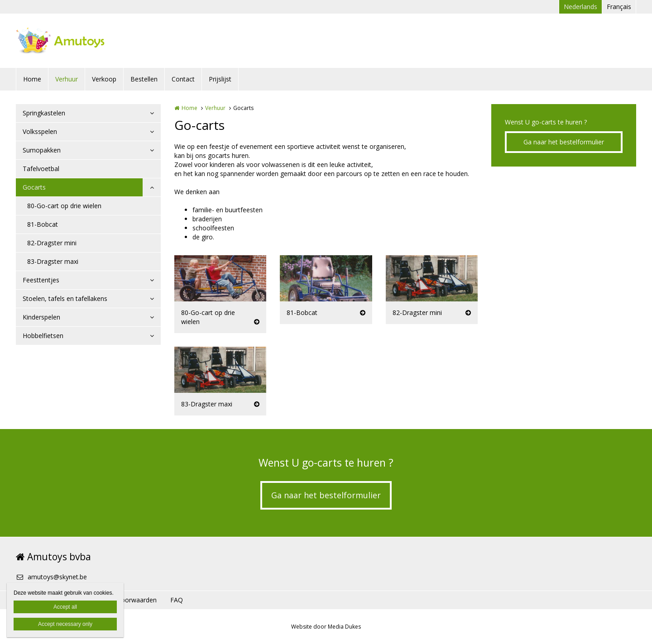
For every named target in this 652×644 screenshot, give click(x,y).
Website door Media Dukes (326, 627)
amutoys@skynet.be (51, 577)
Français (619, 7)
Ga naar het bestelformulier (564, 142)
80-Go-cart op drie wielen (64, 206)
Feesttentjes (41, 280)
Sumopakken (42, 150)
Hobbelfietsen (43, 336)
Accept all (65, 607)
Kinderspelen (41, 317)
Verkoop (104, 79)
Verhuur (67, 79)
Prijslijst (220, 79)
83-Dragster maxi (53, 261)
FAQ (177, 600)
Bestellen (144, 79)
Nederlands (580, 7)
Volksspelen (40, 131)
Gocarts (34, 187)
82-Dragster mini (52, 243)
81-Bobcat (43, 224)
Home (32, 79)
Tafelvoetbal (41, 169)
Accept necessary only (65, 624)
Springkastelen (44, 113)
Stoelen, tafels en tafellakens (65, 298)
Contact (183, 79)
